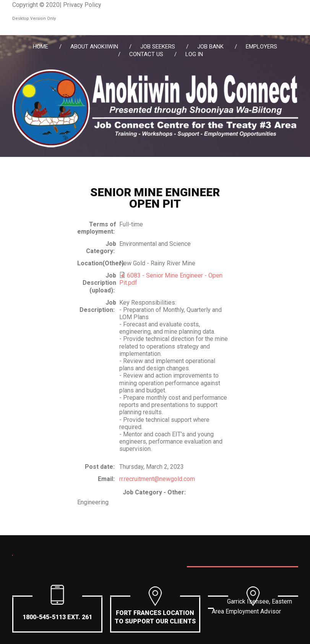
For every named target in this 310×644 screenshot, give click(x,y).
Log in (194, 54)
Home (41, 47)
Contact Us (146, 54)
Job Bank (210, 47)
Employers (261, 47)
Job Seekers (158, 47)
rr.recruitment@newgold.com (157, 479)
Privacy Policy (82, 5)
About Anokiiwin (94, 47)
